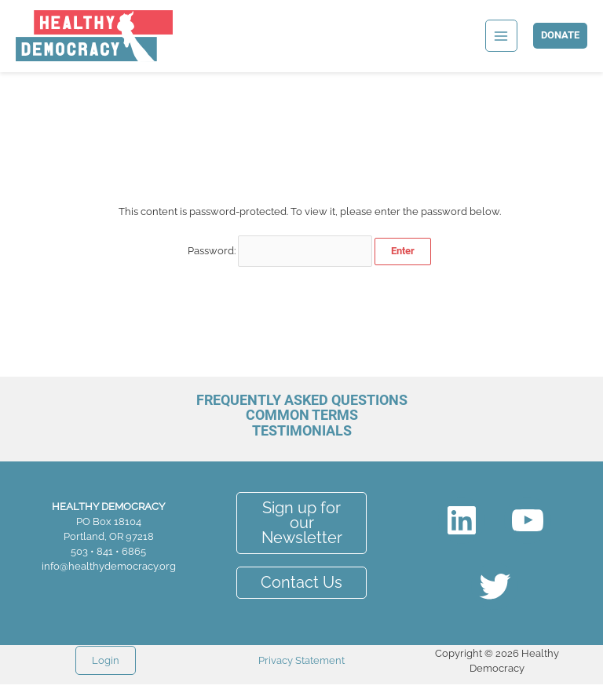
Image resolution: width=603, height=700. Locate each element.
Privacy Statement (301, 660)
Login (106, 660)
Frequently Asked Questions (302, 400)
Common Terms (302, 415)
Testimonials (302, 430)
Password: (280, 251)
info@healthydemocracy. (100, 566)
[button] (560, 36)
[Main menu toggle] (501, 36)
